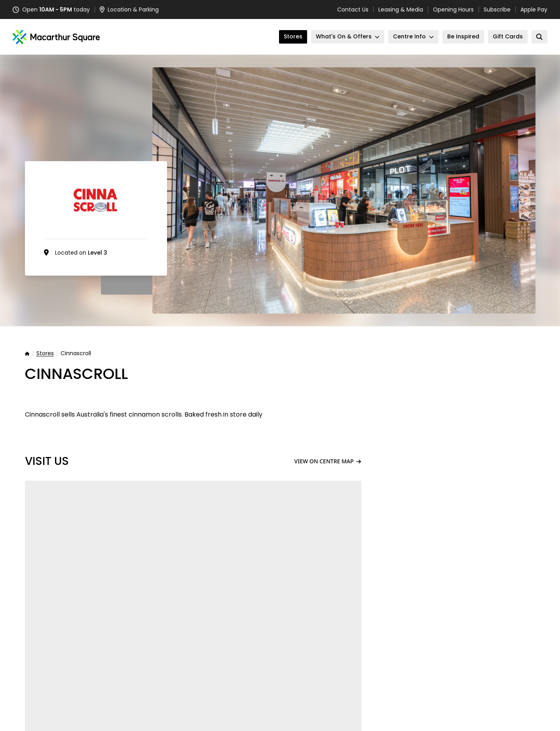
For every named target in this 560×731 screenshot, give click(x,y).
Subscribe (497, 10)
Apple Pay (534, 10)
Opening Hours (453, 10)
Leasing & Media (401, 10)
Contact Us (353, 10)
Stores (45, 354)
